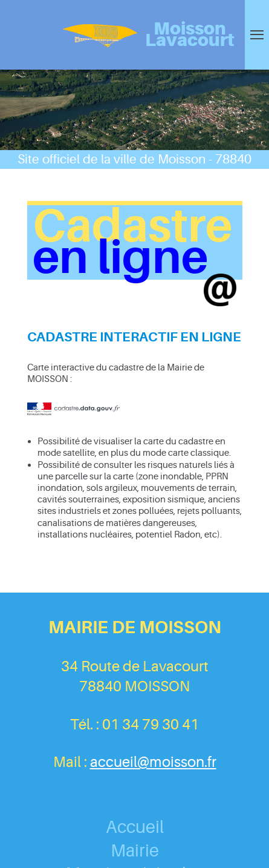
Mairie (135, 851)
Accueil (135, 827)
